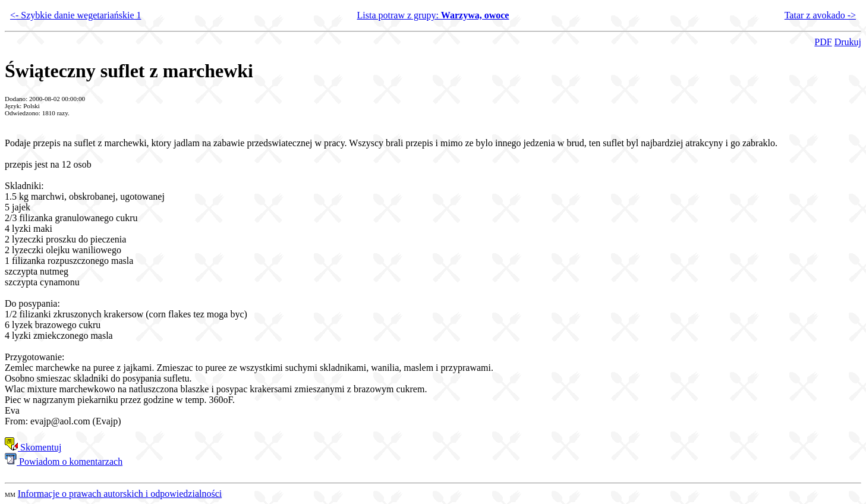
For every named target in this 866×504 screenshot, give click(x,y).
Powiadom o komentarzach (64, 462)
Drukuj (848, 42)
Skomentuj (33, 447)
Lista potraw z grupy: (433, 15)
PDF (823, 42)
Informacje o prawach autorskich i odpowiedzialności (120, 494)
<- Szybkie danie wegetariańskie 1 (76, 15)
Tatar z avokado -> (820, 15)
